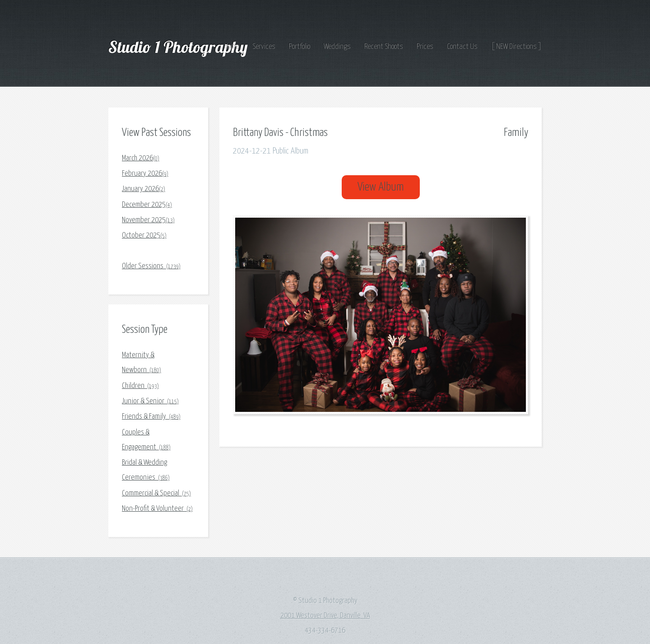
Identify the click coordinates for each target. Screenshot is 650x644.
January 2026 (144, 189)
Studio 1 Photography (180, 47)
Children (140, 386)
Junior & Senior (150, 401)
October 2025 (144, 236)
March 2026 (141, 158)
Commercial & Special (156, 493)
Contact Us (462, 47)
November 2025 (148, 220)
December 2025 (147, 205)
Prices (425, 47)
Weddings (337, 47)
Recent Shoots (384, 47)
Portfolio (299, 47)
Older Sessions (151, 266)
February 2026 (145, 174)
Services (264, 47)
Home (232, 47)
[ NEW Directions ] (516, 47)
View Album (381, 187)
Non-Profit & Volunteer (157, 509)
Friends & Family (151, 417)
